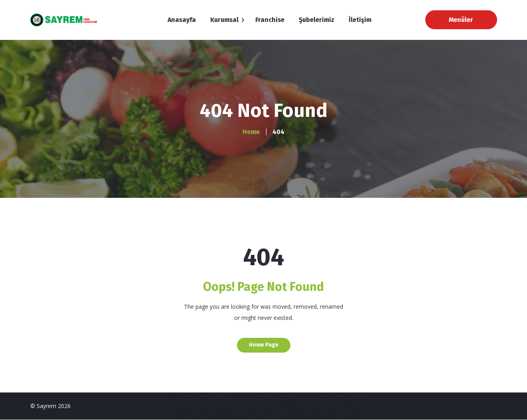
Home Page (264, 345)
